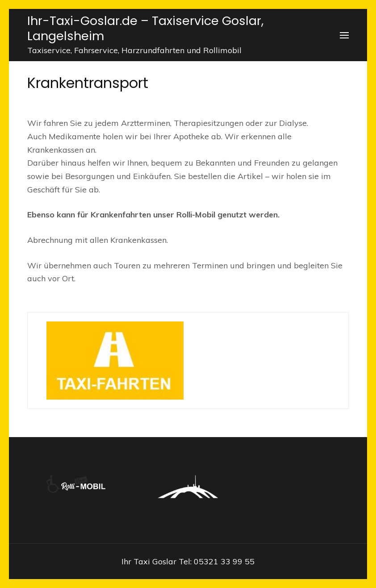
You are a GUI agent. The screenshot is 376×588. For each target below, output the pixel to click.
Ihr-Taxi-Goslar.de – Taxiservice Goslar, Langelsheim (145, 28)
